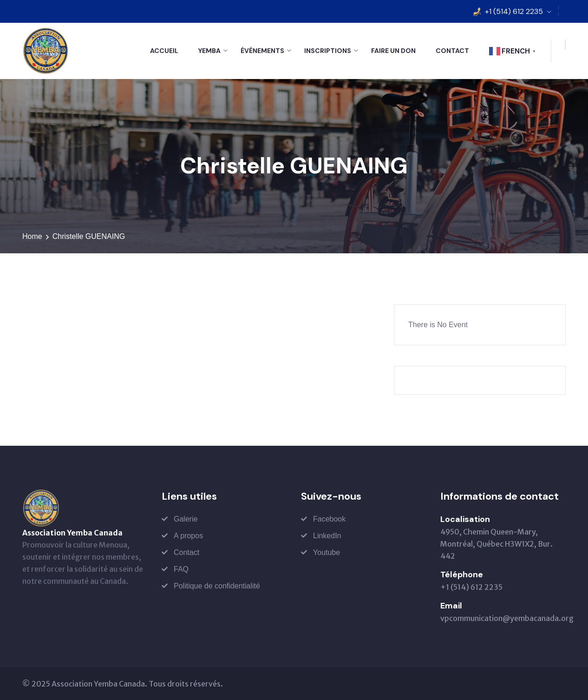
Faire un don (393, 51)
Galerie (186, 519)
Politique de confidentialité (217, 586)
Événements (262, 51)
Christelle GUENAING (89, 236)
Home (32, 236)
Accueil (164, 51)
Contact (452, 51)
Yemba (209, 51)
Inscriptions (328, 51)
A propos (188, 536)
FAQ (181, 569)
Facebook (329, 519)
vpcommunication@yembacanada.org (507, 618)
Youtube (327, 552)
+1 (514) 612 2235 (514, 11)
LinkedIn (327, 536)
